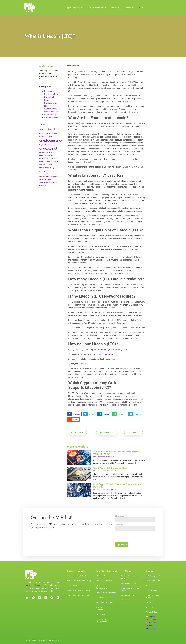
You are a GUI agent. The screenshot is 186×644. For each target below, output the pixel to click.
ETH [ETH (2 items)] (50, 161)
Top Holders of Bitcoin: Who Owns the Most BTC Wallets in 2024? (117, 453)
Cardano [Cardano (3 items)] (55, 133)
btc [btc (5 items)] (50, 133)
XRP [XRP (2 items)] (44, 186)
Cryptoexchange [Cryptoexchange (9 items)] (46, 145)
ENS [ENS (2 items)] (41, 161)
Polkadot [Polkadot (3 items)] (48, 171)
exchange (109, 354)
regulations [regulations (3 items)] (43, 174)
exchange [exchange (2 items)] (42, 164)
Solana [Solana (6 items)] (56, 177)
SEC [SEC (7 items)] (56, 174)
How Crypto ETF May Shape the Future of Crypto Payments (118, 486)
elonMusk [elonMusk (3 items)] (55, 158)
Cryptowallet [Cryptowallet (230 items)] (48, 148)
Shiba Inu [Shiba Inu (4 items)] (50, 177)
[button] (74, 414)
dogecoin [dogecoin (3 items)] (50, 156)
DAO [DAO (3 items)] (50, 153)
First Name (120, 516)
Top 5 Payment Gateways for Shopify (111, 468)
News (115, 8)
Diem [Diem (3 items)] (41, 156)
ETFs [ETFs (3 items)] (46, 161)
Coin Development (97, 8)
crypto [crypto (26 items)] (49, 136)
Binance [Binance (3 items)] (45, 130)
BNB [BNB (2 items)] (47, 133)
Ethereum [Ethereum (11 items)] (55, 161)
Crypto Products (74, 8)
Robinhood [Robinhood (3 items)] (51, 174)
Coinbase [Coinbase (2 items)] (42, 136)
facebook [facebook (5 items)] (49, 164)
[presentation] (135, 536)
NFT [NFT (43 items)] (51, 168)
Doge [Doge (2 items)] (45, 156)
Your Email (120, 524)
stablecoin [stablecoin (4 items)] (43, 180)
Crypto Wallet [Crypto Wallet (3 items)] (44, 153)
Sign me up (122, 545)
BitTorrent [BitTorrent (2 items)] (42, 133)
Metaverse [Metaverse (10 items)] (44, 168)
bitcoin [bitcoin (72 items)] (52, 129)
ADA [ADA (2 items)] (41, 130)
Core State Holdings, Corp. (35, 584)
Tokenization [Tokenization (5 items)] (44, 183)
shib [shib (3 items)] (41, 177)
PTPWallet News (51, 115)
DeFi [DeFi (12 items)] (54, 152)
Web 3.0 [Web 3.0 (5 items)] (51, 183)
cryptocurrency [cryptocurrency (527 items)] (51, 140)
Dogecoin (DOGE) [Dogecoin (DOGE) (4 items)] (45, 158)
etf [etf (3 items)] (43, 161)
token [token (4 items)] (49, 180)
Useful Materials (51, 118)
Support (129, 8)
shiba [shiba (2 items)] (44, 177)
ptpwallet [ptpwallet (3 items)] (55, 171)
